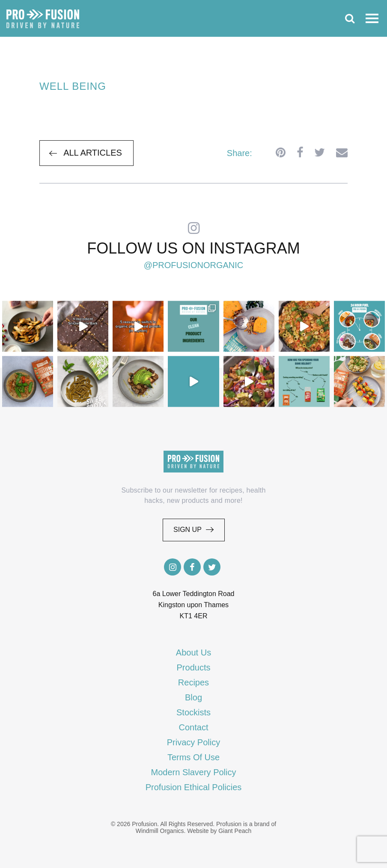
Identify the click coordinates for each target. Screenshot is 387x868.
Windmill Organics (160, 831)
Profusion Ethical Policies (194, 787)
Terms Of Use (193, 757)
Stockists (193, 712)
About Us (193, 652)
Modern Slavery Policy (194, 772)
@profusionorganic (194, 265)
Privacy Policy (193, 742)
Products (194, 667)
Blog (193, 697)
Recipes (193, 682)
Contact (194, 727)
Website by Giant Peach (219, 831)
